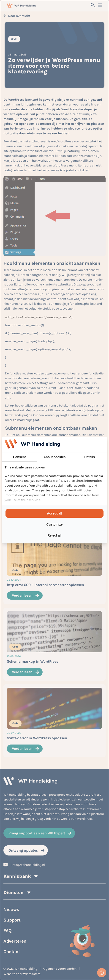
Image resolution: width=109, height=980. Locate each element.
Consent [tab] (19, 457)
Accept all (54, 513)
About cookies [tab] (54, 457)
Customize (55, 524)
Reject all (54, 535)
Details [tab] (90, 457)
